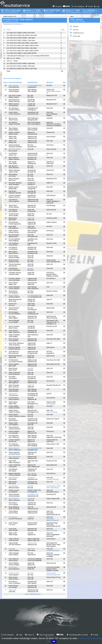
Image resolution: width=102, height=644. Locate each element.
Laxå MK (30, 368)
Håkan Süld (12, 590)
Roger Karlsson (14, 295)
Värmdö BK (31, 478)
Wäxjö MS (31, 385)
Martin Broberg (13, 478)
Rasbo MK (31, 218)
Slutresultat (75, 36)
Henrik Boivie (13, 567)
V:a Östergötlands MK (35, 85)
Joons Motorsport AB (53, 575)
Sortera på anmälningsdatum (12, 78)
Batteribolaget (51, 404)
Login (97, 6)
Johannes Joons (14, 573)
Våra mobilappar (78, 6)
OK (54, 641)
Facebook (57, 6)
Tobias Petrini (13, 394)
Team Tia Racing (52, 412)
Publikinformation (77, 33)
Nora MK (30, 486)
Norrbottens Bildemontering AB (52, 520)
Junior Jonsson (14, 85)
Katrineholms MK (33, 494)
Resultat (74, 30)
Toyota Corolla (51, 573)
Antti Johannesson (15, 457)
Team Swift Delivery (53, 488)
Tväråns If (31, 517)
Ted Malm (12, 549)
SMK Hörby (31, 549)
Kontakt (89, 6)
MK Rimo (31, 268)
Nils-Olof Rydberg (14, 149)
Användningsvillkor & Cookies (77, 635)
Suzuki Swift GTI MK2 (53, 486)
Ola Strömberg (13, 486)
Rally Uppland (76, 19)
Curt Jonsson (13, 517)
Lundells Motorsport (53, 550)
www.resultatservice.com (33, 594)
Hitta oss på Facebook (45, 635)
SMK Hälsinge (32, 473)
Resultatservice (18, 24)
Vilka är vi (29, 635)
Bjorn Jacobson (14, 499)
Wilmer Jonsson (14, 448)
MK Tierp (30, 573)
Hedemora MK (32, 543)
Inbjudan (74, 26)
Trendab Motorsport (53, 479)
